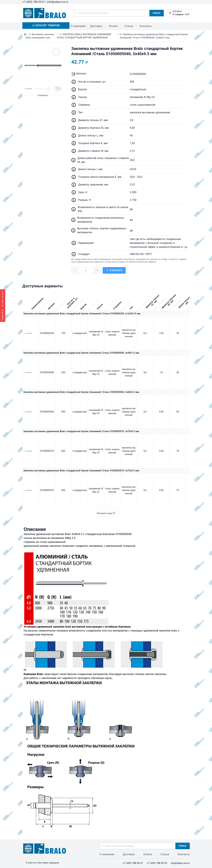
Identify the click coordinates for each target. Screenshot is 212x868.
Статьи (129, 26)
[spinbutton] (86, 270)
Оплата (113, 26)
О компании (78, 26)
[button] (75, 270)
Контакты (146, 26)
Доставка (96, 26)
